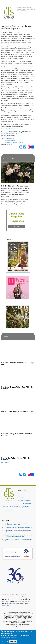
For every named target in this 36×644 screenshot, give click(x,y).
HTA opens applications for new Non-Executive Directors (18, 527)
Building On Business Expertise (14, 142)
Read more (19, 205)
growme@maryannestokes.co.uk (11, 128)
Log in (3, 136)
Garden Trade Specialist (12, 506)
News (11, 144)
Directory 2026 (21, 497)
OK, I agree (5, 641)
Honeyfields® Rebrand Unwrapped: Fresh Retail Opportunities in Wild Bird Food (16, 524)
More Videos (5, 462)
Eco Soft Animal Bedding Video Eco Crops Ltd (18, 411)
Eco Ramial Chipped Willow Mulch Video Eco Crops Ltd (17, 388)
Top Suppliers (9, 511)
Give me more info (11, 638)
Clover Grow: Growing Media (24, 500)
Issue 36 (10, 240)
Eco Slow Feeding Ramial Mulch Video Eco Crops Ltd (17, 435)
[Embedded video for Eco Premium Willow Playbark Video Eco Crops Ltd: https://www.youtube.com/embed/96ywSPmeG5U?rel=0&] (18, 447)
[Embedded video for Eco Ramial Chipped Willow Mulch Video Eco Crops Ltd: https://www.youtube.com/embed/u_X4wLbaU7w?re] (18, 376)
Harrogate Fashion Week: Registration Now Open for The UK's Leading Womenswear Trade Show (18, 536)
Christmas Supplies (27, 503)
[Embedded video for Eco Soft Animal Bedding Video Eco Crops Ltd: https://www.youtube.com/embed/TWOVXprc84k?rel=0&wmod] (18, 400)
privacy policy (6, 605)
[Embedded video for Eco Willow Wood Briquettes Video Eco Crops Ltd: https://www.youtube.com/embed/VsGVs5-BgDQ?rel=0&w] (18, 352)
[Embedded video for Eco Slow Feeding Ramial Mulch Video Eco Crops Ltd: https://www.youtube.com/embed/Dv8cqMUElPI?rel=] (18, 423)
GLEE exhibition (10, 139)
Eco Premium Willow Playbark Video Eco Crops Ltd (16, 459)
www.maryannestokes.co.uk (9, 134)
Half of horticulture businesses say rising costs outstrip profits (18, 531)
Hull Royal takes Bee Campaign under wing (17, 186)
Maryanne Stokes (10, 140)
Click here (23, 626)
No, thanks (13, 641)
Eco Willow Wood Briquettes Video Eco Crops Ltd (18, 364)
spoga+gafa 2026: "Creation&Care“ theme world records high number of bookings (18, 540)
